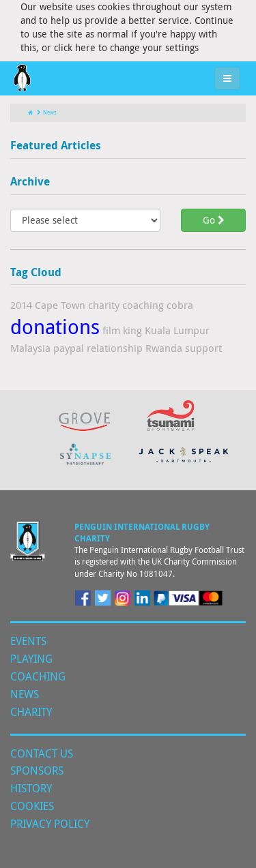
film (111, 330)
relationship (115, 348)
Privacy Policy (50, 824)
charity (104, 305)
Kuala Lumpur (177, 330)
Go (214, 220)
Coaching (38, 676)
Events (28, 641)
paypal (69, 348)
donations (55, 327)
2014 (21, 305)
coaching (143, 305)
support (203, 348)
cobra (180, 305)
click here (75, 47)
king (132, 330)
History (31, 788)
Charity (31, 712)
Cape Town (60, 305)
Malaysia (30, 348)
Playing (31, 659)
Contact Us (42, 753)
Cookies (32, 806)
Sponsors (37, 770)
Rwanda (164, 348)
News (47, 113)
